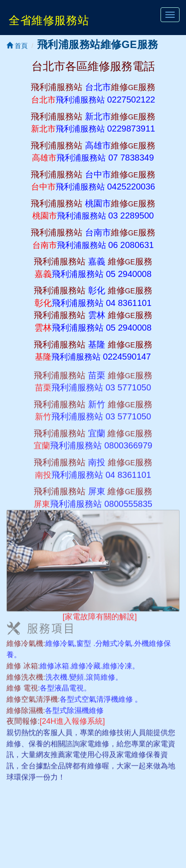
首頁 (17, 46)
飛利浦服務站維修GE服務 (98, 44)
